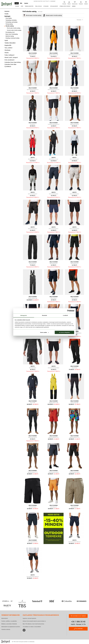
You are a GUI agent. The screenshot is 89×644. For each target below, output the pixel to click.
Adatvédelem (5, 618)
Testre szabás (44, 332)
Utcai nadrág (9, 18)
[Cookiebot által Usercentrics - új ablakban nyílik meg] (68, 311)
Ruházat (17, 6)
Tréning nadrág (9, 24)
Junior (26, 3)
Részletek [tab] (44, 315)
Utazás (7, 53)
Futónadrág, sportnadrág (11, 22)
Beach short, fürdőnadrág (12, 34)
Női (21, 3)
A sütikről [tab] (65, 315)
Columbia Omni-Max (10, 64)
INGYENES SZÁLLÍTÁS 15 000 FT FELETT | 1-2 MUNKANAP (45, 1)
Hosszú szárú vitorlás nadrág (14, 30)
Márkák (74, 6)
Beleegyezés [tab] (24, 315)
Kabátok (7, 11)
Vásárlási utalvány (6, 629)
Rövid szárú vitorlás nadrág (14, 28)
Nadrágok (7, 16)
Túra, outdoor (38, 6)
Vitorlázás (46, 6)
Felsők (6, 14)
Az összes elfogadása (64, 332)
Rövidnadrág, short (10, 32)
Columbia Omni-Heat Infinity (13, 62)
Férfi (17, 3)
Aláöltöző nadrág (10, 36)
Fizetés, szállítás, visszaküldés (9, 621)
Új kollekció (8, 66)
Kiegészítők (8, 45)
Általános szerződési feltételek (9, 624)
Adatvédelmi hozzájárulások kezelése (11, 627)
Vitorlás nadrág (10, 26)
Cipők (22, 6)
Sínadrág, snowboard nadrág (12, 38)
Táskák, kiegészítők (29, 6)
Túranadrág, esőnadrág (11, 20)
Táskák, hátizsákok (10, 43)
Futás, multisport (54, 6)
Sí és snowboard (9, 60)
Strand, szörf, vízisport (65, 6)
